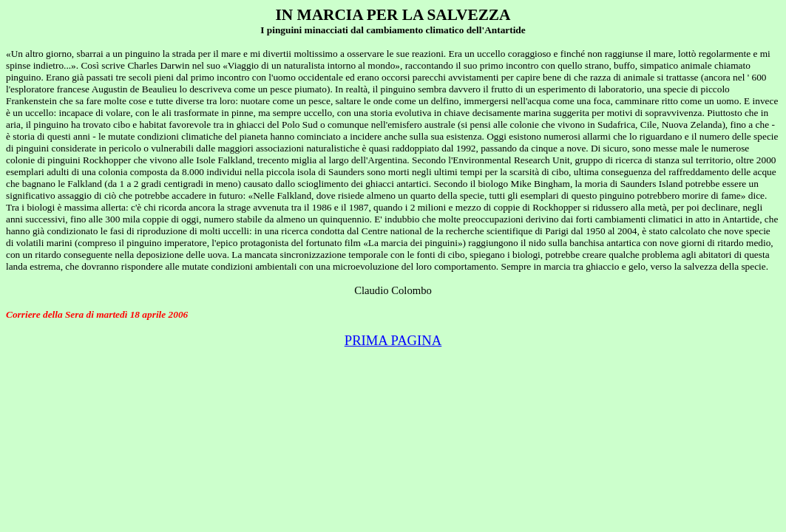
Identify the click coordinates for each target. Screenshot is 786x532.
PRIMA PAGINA (393, 340)
